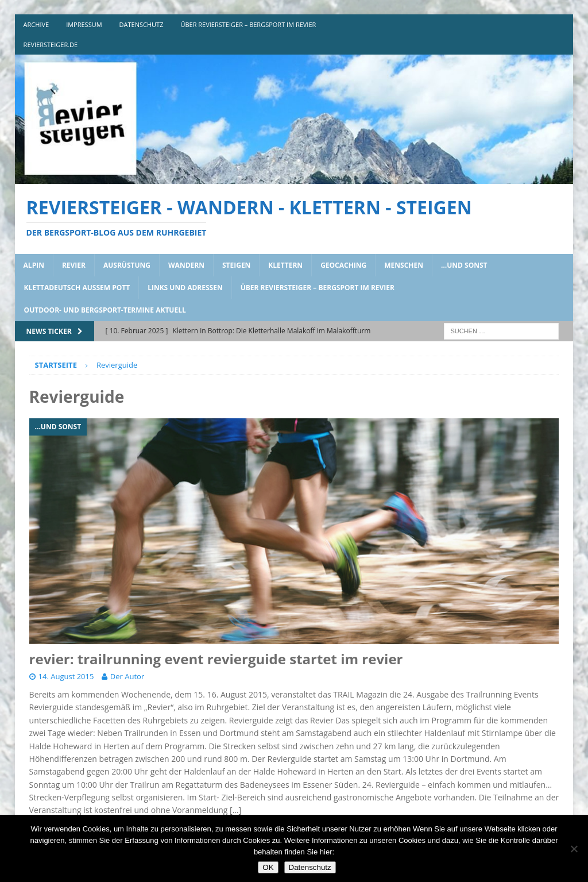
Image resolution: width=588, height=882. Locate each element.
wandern (186, 265)
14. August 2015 (66, 676)
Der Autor (127, 676)
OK (268, 867)
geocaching (343, 265)
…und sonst (464, 265)
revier (74, 265)
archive (36, 24)
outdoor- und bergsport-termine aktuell (105, 310)
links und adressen (185, 288)
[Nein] (574, 849)
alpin (34, 265)
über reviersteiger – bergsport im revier (248, 24)
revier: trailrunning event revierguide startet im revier (216, 659)
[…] (235, 810)
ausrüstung (127, 265)
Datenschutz (310, 867)
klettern (285, 265)
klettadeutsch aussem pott (77, 288)
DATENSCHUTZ (142, 24)
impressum (84, 24)
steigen (236, 265)
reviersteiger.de (51, 45)
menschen (404, 265)
